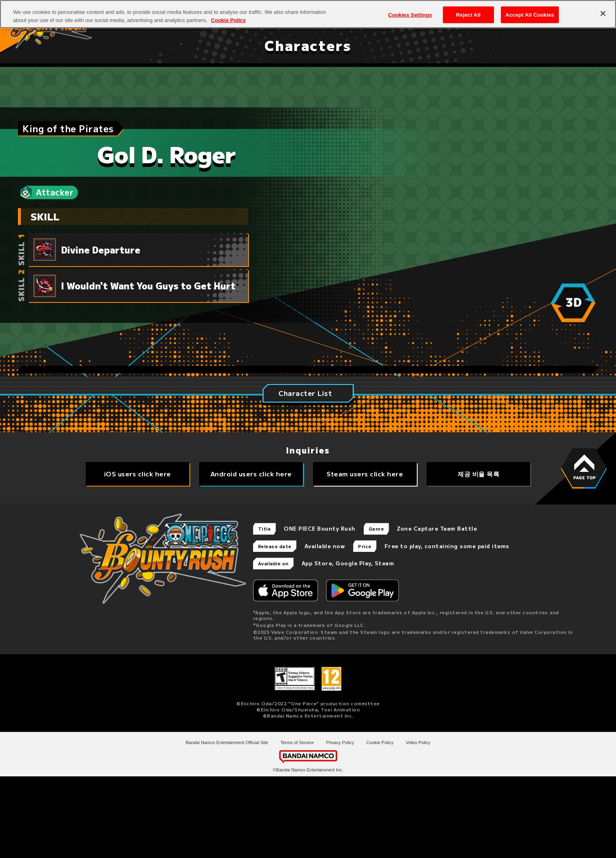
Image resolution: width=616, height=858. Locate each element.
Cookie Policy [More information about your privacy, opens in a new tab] (228, 17)
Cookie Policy (380, 824)
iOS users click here (138, 556)
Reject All (468, 11)
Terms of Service (297, 824)
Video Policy (418, 824)
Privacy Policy (340, 824)
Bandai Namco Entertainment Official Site (227, 824)
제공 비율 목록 (478, 556)
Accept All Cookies (530, 11)
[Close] (603, 10)
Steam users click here (365, 556)
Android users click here (251, 556)
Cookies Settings (410, 11)
